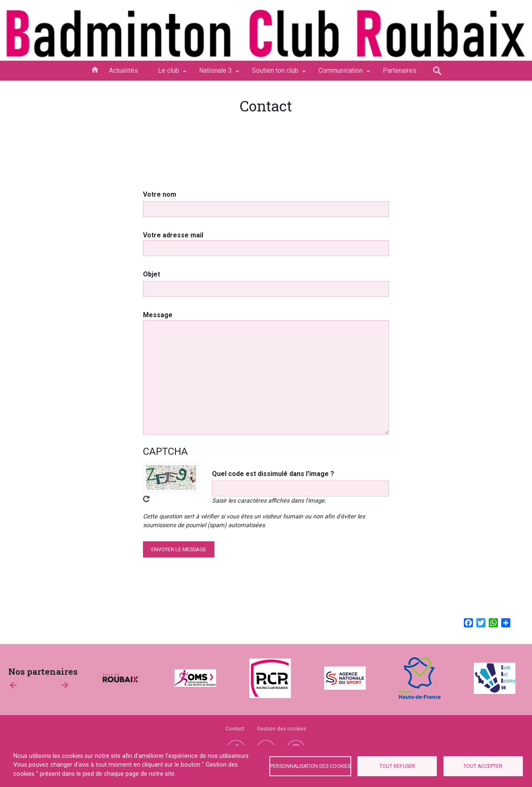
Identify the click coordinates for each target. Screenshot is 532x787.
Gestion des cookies (282, 729)
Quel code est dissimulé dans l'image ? (273, 474)
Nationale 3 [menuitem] (216, 74)
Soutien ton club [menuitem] (275, 74)
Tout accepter (483, 766)
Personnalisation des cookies (310, 766)
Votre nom (160, 194)
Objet (151, 274)
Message (158, 315)
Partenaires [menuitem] (400, 70)
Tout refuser (397, 766)
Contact (235, 729)
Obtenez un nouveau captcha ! (146, 499)
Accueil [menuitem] (95, 69)
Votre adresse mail (173, 235)
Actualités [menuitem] (123, 70)
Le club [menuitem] (169, 74)
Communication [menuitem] (341, 74)
